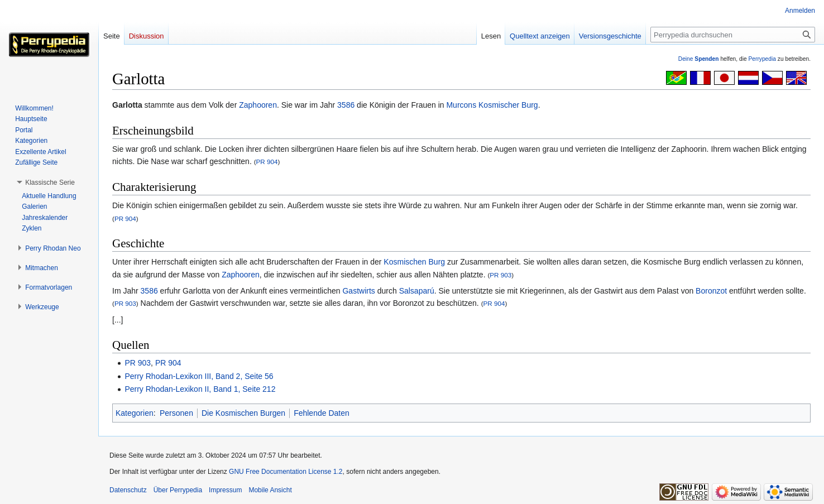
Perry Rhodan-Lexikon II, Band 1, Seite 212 (200, 389)
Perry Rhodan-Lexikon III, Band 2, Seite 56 (199, 376)
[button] (50, 183)
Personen (176, 413)
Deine (699, 59)
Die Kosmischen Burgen (243, 413)
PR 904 (267, 162)
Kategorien (135, 413)
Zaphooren (258, 105)
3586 (346, 105)
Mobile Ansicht (270, 490)
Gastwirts (358, 291)
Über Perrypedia (178, 490)
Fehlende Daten (322, 413)
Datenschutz (128, 490)
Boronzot (711, 291)
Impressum (225, 490)
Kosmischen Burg (414, 262)
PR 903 (500, 275)
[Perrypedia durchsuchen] (733, 35)
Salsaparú (417, 291)
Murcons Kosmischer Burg (492, 105)
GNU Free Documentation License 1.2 (286, 472)
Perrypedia (762, 59)
